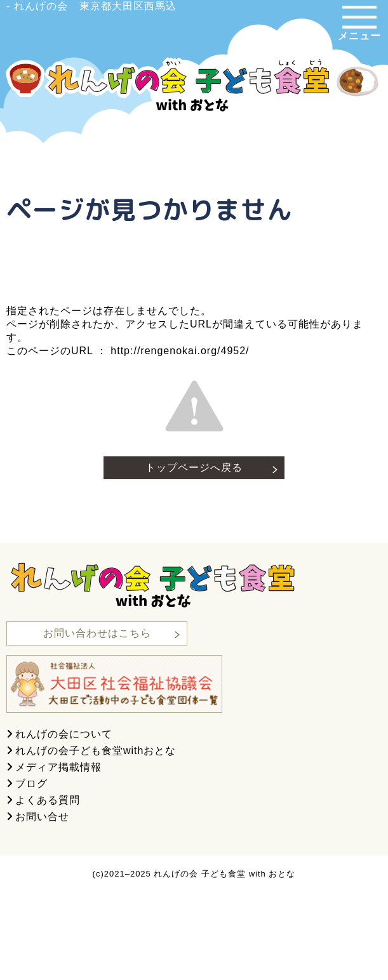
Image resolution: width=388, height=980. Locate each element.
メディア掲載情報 (58, 767)
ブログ (31, 784)
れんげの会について (64, 734)
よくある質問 (48, 800)
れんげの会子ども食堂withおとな (96, 751)
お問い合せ (42, 817)
